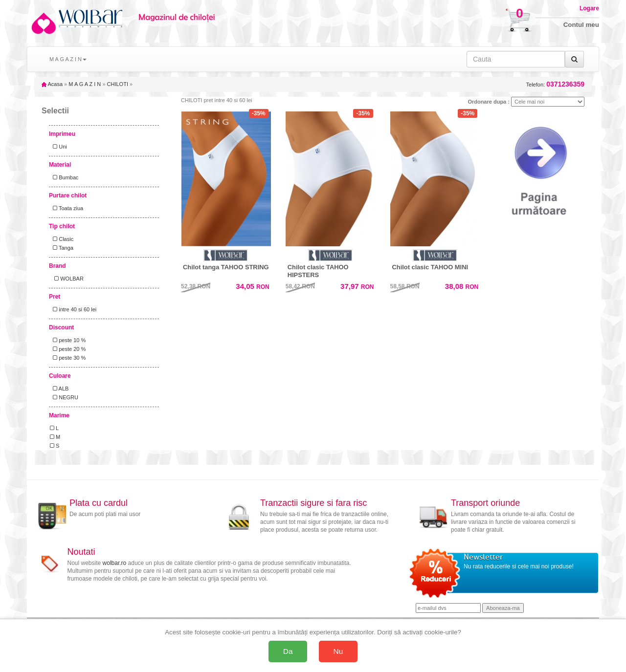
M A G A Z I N (85, 84)
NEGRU (64, 397)
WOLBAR (67, 279)
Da (288, 651)
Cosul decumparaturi (488, 16)
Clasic (62, 239)
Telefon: (555, 84)
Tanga (62, 248)
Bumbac (64, 177)
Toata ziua (67, 208)
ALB (59, 389)
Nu (338, 651)
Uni (58, 147)
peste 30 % (68, 358)
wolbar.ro (115, 563)
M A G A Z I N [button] (68, 59)
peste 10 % (68, 340)
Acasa (52, 84)
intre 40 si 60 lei (73, 309)
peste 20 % (68, 349)
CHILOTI (118, 84)
